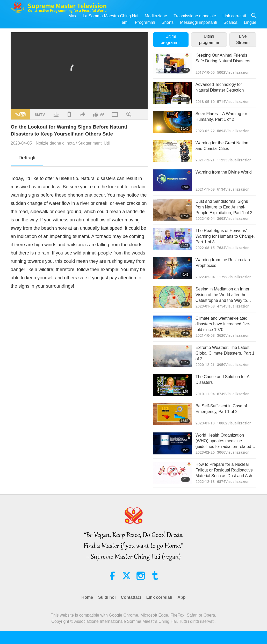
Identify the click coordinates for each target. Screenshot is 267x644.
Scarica (230, 22)
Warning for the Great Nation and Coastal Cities (222, 146)
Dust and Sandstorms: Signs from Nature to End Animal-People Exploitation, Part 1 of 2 (224, 207)
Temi (124, 22)
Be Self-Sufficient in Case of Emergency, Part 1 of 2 (221, 409)
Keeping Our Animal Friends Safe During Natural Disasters (223, 58)
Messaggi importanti (199, 22)
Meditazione (156, 16)
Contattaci (131, 597)
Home (87, 597)
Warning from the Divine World (224, 172)
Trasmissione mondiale (195, 16)
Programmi (145, 22)
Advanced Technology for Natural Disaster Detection (220, 87)
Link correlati (234, 16)
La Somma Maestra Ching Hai (111, 16)
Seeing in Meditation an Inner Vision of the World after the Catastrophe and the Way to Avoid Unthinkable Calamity (222, 295)
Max (72, 16)
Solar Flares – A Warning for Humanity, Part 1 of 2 (221, 117)
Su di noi (107, 597)
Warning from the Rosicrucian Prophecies (223, 263)
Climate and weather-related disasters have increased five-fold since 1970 (223, 324)
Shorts (168, 22)
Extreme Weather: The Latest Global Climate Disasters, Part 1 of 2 (225, 353)
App (181, 597)
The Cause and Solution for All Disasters (223, 380)
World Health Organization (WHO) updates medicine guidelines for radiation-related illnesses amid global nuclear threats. (223, 441)
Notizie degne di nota (55, 143)
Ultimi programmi (171, 39)
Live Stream (243, 39)
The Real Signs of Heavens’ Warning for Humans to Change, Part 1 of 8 (225, 236)
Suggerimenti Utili (94, 143)
